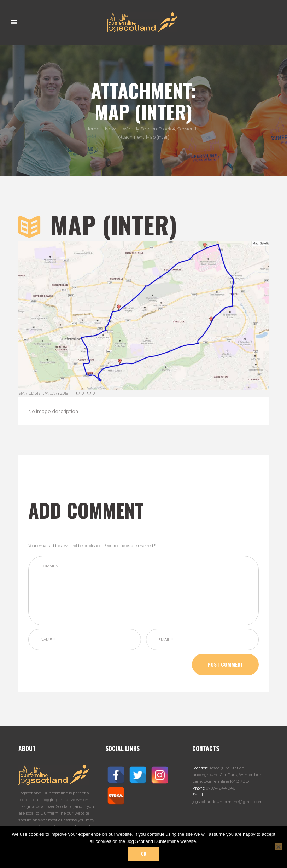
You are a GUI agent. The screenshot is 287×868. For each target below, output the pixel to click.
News (111, 129)
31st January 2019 (52, 393)
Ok (144, 854)
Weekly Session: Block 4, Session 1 (159, 129)
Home (92, 129)
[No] (278, 847)
